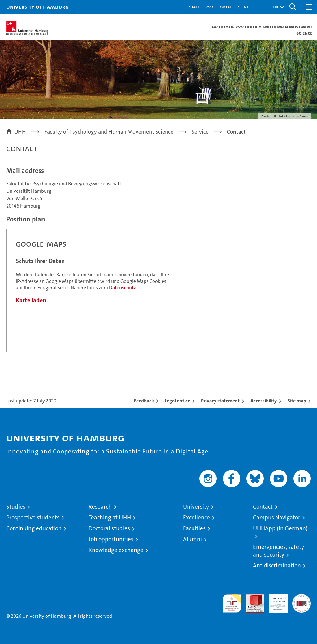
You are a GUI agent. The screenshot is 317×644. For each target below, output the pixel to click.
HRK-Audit (275, 601)
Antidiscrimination (277, 565)
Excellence (196, 517)
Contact (263, 507)
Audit (252, 597)
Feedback (144, 401)
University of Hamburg (37, 7)
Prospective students (33, 517)
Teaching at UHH (110, 517)
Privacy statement (220, 401)
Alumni (192, 539)
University (196, 507)
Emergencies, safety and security (278, 551)
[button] (277, 7)
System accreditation (302, 601)
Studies (16, 507)
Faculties (194, 528)
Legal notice (177, 401)
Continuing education (34, 528)
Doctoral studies (109, 528)
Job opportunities (111, 539)
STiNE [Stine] (243, 7)
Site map (297, 401)
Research (100, 507)
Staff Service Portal (211, 7)
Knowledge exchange (116, 550)
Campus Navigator (277, 517)
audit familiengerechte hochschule (232, 603)
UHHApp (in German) (280, 528)
